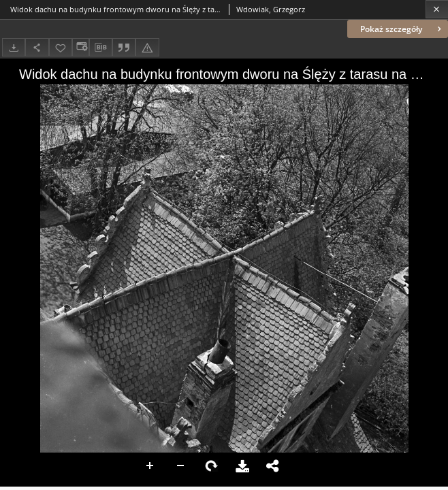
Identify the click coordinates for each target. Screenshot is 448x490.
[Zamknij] (437, 9)
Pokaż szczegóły (402, 29)
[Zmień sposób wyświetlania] (80, 47)
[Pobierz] (14, 47)
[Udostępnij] (37, 47)
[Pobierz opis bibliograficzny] (101, 48)
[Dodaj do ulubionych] (61, 47)
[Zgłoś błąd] (147, 47)
